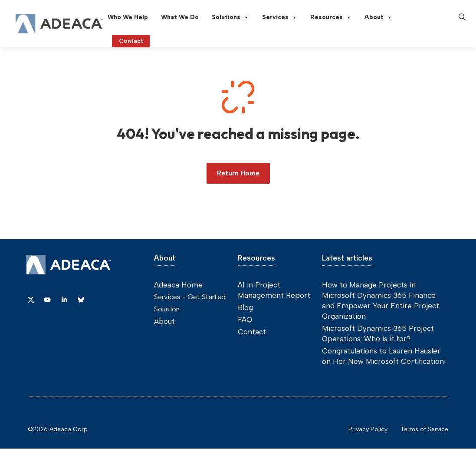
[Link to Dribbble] (64, 300)
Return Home (238, 173)
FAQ (245, 320)
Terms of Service (424, 429)
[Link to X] (31, 300)
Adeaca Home (178, 285)
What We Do (180, 17)
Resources (331, 17)
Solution (167, 309)
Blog (245, 307)
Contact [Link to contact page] (131, 41)
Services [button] (280, 17)
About (378, 17)
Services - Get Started (190, 297)
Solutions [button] (230, 17)
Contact (252, 332)
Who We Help (128, 17)
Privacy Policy (368, 429)
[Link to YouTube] (47, 300)
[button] (462, 17)
